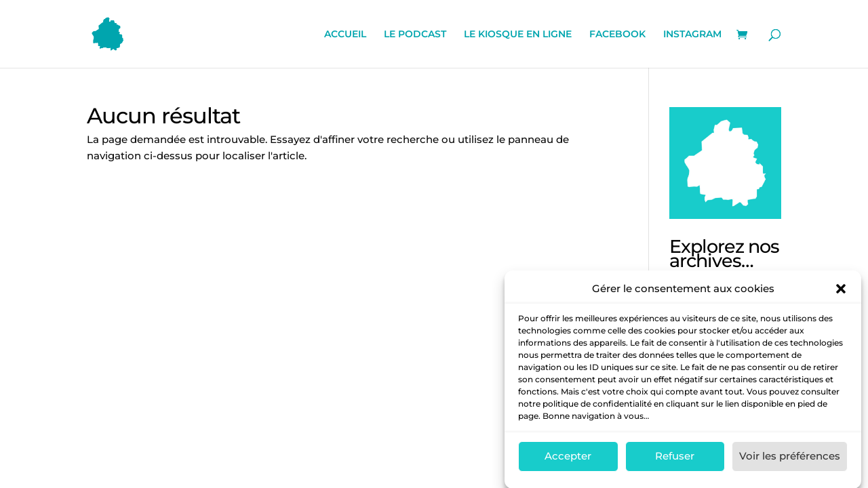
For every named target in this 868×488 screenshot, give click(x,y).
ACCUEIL (345, 35)
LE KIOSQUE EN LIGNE (518, 35)
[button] (841, 293)
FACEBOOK (617, 35)
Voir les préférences (790, 461)
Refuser (675, 461)
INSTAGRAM (692, 35)
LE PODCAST (415, 35)
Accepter (568, 461)
